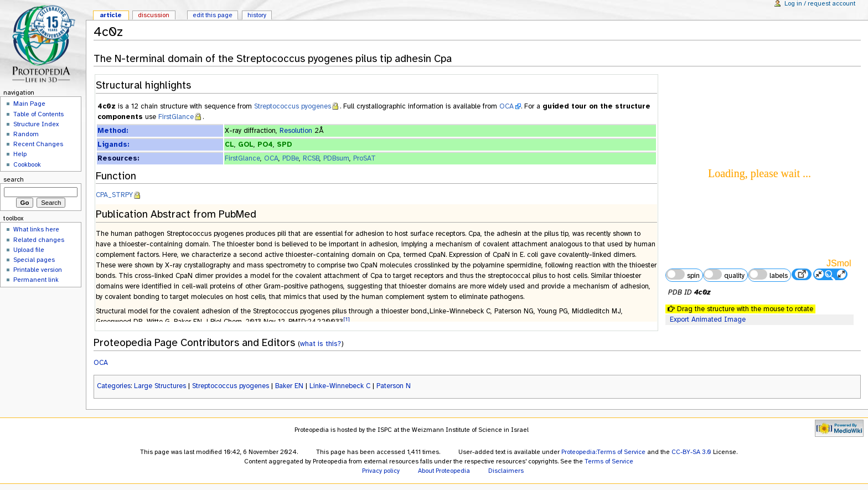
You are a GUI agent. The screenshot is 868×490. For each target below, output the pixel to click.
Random (26, 134)
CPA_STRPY (114, 195)
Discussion (154, 15)
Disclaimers (506, 471)
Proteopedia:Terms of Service (603, 452)
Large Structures (160, 386)
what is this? (321, 344)
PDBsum (336, 158)
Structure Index (36, 124)
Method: (113, 131)
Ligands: (113, 145)
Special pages (34, 260)
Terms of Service (609, 461)
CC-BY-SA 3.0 (691, 452)
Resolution (296, 131)
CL (229, 145)
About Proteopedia (444, 471)
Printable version (38, 270)
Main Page (29, 104)
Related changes (39, 240)
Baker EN (289, 386)
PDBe (291, 158)
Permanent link (36, 280)
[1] (347, 319)
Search (14, 179)
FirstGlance (176, 117)
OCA (507, 106)
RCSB (311, 158)
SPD (284, 145)
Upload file (29, 250)
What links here (36, 229)
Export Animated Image (708, 319)
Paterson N (394, 386)
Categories (114, 386)
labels (768, 275)
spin (683, 275)
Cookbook (27, 164)
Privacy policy (381, 471)
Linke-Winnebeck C (340, 386)
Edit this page (213, 15)
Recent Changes (38, 144)
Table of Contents (38, 114)
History (257, 15)
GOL (246, 145)
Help (20, 154)
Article (111, 15)
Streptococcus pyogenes (293, 106)
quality (724, 275)
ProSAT (365, 158)
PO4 (265, 145)
